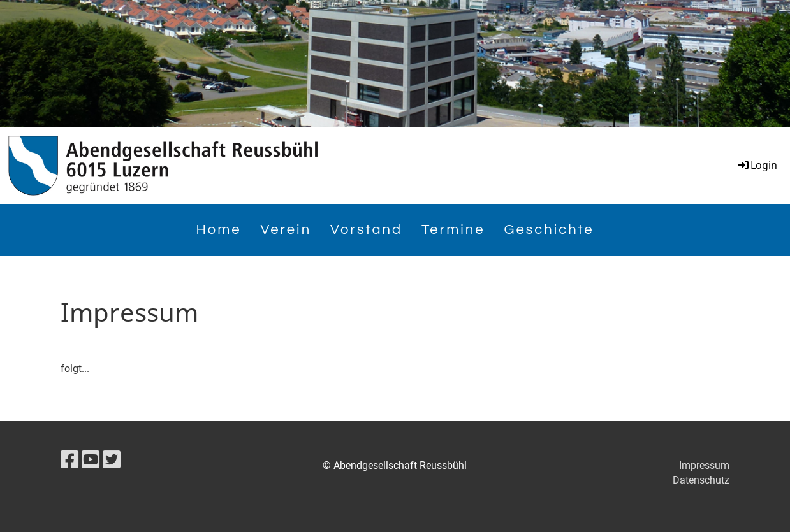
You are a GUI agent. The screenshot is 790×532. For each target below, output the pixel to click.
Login (757, 165)
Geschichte (549, 230)
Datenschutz (701, 480)
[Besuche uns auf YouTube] (91, 460)
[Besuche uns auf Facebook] (69, 460)
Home (218, 230)
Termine (453, 230)
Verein (286, 230)
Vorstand (366, 230)
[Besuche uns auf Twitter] (112, 460)
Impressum (704, 465)
